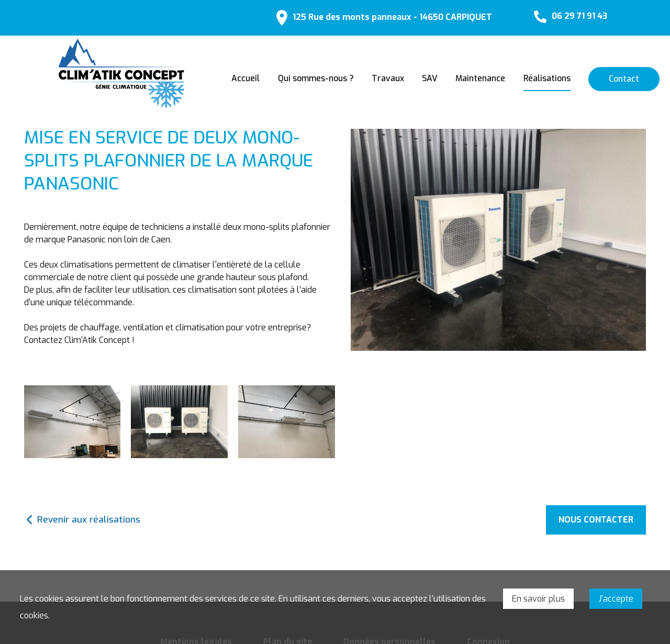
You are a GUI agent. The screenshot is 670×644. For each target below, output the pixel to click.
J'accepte (616, 599)
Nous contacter (596, 520)
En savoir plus (538, 599)
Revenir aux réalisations (89, 520)
